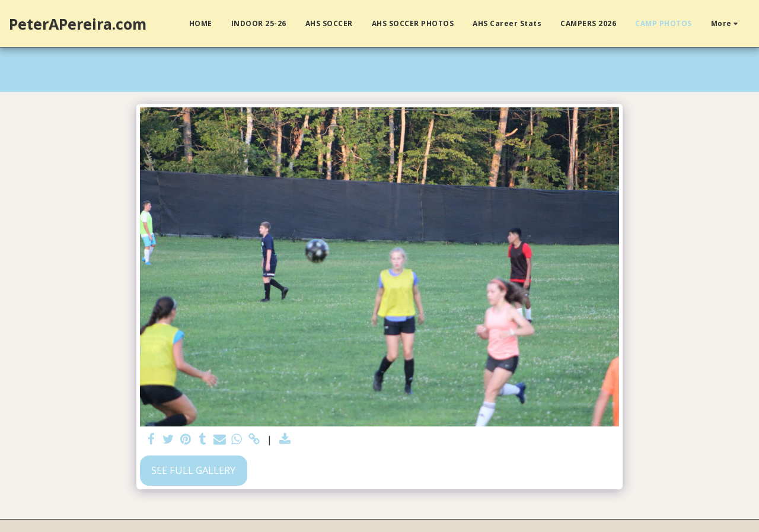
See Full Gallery (193, 470)
